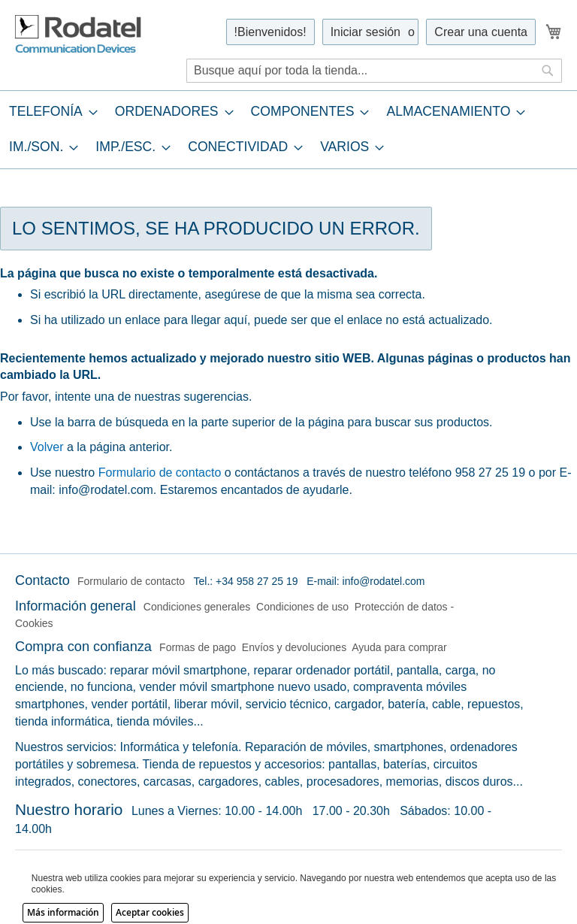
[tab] (288, 129)
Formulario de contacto (160, 473)
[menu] (288, 129)
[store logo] (79, 35)
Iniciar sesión (366, 32)
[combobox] (374, 71)
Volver (47, 447)
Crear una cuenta (481, 32)
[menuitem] (49, 112)
